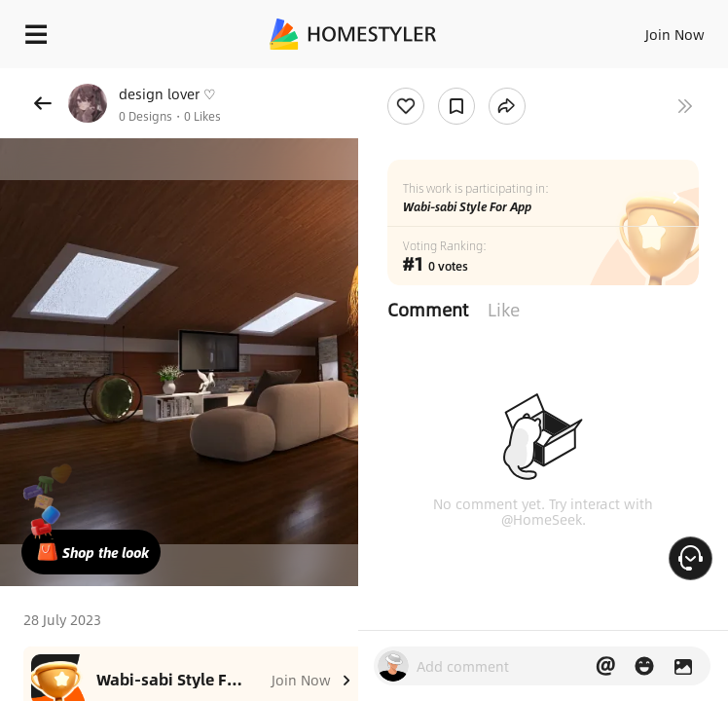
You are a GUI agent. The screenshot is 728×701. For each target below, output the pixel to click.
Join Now (675, 34)
